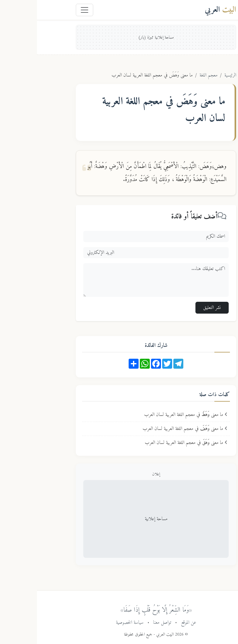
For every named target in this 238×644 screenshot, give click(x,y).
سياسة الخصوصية (93, 623)
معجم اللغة (172, 75)
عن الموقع (152, 623)
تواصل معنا (125, 623)
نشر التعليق (175, 308)
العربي (183, 10)
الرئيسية (193, 75)
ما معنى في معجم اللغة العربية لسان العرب (149, 415)
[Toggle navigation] (48, 10)
